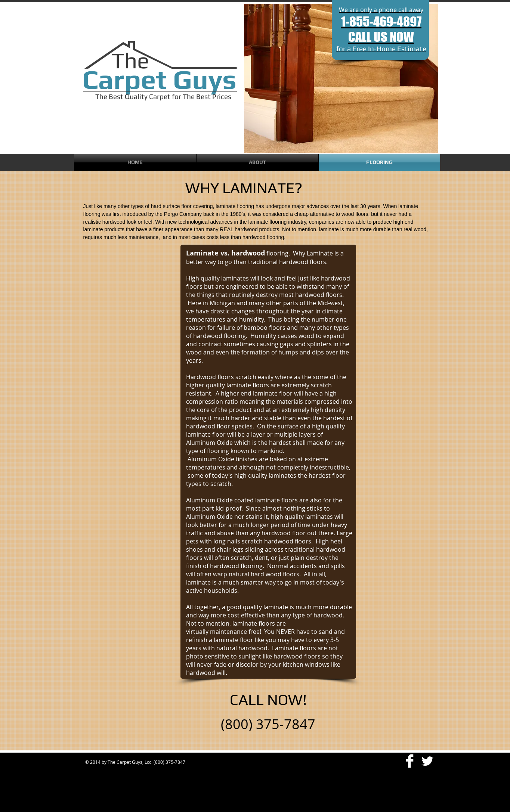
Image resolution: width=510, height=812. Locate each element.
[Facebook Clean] (410, 761)
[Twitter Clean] (427, 761)
